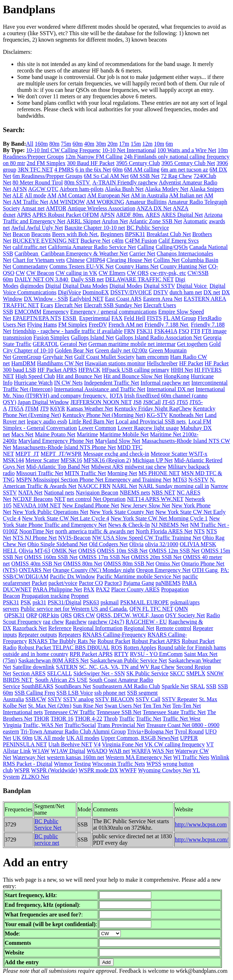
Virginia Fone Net (122, 744)
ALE (18, 195)
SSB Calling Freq (35, 693)
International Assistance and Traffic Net (100, 389)
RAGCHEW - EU (146, 622)
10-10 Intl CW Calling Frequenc (63, 150)
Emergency (56, 312)
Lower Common (97, 428)
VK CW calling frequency (175, 744)
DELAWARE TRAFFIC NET (140, 279)
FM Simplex (73, 325)
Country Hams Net (137, 266)
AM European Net (108, 195)
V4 (97, 744)
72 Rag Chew (177, 176)
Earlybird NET (87, 299)
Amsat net (33, 208)
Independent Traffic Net (112, 383)
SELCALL (60, 673)
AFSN (20, 189)
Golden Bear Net (74, 350)
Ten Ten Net (157, 706)
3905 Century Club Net (188, 163)
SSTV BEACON (115, 699)
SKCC (177, 673)
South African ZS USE (61, 680)
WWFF (128, 770)
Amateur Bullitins (146, 202)
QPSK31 (15, 615)
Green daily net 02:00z (121, 350)
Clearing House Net (129, 260)
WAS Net (163, 751)
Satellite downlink (34, 667)
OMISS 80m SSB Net (129, 564)
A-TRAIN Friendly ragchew (125, 182)
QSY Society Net (185, 615)
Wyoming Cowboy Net (165, 770)
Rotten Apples (140, 648)
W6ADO (97, 751)
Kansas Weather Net (90, 409)
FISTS (154, 318)
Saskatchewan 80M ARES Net (53, 660)
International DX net (170, 389)
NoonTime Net (37, 531)
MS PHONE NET (159, 473)
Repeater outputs (38, 635)
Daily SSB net (87, 279)
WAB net (119, 751)
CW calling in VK (76, 273)
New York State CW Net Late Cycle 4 (65, 518)
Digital (53, 286)
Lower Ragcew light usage (148, 428)
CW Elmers (112, 273)
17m (124, 144)
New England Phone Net (91, 505)
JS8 (137, 402)
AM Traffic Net (30, 202)
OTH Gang (206, 570)
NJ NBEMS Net (170, 525)
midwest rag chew (146, 467)
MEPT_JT (27, 454)
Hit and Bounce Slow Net (133, 376)
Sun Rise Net (88, 706)
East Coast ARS (123, 299)
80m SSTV (78, 182)
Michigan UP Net (152, 460)
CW (20, 273)
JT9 (44, 409)
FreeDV (98, 325)
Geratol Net (73, 344)
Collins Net (167, 260)
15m (136, 144)
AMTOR (56, 208)
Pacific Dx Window (72, 576)
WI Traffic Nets (191, 757)
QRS (66, 615)
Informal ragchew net (165, 383)
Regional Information (98, 628)
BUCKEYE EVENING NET (46, 241)
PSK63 (91, 602)
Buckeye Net (96, 241)
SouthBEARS (37, 686)
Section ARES (29, 673)
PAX (89, 589)
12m (147, 144)
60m (77, 144)
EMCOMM (28, 312)
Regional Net (139, 628)
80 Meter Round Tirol (38, 182)
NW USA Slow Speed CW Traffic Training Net (147, 538)
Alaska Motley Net (167, 189)
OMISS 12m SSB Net (174, 551)
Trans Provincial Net (121, 725)
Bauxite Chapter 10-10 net (95, 228)
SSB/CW (36, 699)
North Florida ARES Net (164, 531)
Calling (146, 247)
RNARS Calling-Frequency (114, 635)
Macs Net (23, 434)
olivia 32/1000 (161, 544)
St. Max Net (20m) (50, 706)
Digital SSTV (159, 286)
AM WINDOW (67, 202)
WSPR (22, 770)
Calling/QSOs (172, 247)
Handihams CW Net (60, 363)
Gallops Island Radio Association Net (159, 337)
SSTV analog (78, 699)
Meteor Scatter (42, 460)
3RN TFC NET (35, 170)
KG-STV (157, 415)
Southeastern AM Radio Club (126, 686)
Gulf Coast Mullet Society (104, 357)
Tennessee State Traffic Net (174, 712)
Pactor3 (113, 583)
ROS (117, 648)
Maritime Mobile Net (124, 434)
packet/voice (63, 583)
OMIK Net (64, 551)
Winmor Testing (72, 764)
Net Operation (109, 499)
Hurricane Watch (33, 383)
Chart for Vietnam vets (39, 260)
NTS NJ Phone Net (35, 538)
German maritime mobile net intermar (132, 344)
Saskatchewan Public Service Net (129, 660)
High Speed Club (35, 376)
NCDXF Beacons (33, 499)
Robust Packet (114, 641)
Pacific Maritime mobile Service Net (139, 576)
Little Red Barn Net (92, 421)
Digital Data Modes (85, 286)
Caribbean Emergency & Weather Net (84, 254)
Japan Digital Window (43, 402)
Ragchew (76, 622)
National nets (59, 493)
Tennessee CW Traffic (70, 712)
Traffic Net (149, 719)
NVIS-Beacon (74, 538)
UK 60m (23, 738)
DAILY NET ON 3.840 (42, 279)
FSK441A (166, 331)
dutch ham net (186, 292)
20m (113, 144)
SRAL (198, 686)
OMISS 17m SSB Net (104, 557)
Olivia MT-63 (34, 551)
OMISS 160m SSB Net (51, 557)
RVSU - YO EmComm (156, 654)
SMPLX (196, 673)
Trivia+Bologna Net (150, 732)
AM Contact (72, 195)
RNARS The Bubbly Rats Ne (62, 641)
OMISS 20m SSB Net (156, 557)
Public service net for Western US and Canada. (74, 609)
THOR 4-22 (88, 719)
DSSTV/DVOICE (131, 292)
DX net (212, 292)
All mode (35, 195)
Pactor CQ (91, 583)
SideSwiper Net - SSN (99, 673)
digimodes (32, 286)
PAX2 (103, 589)
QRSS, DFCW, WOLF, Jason (130, 615)
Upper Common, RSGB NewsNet (140, 738)
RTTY (121, 654)
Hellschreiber (162, 363)
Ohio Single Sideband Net (57, 544)
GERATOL (46, 344)
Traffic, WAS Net (43, 725)
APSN (107, 215)
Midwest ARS (107, 467)
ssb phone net (110, 693)
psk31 (39, 602)
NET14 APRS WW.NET (155, 499)
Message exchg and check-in (116, 454)
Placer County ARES (135, 589)
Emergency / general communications (114, 312)
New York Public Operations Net (50, 512)
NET (60, 499)
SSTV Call (148, 699)
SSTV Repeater (180, 699)
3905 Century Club (138, 163)
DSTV (161, 292)
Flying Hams (42, 325)
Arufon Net (115, 221)
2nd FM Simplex (46, 163)
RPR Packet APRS (91, 654)
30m (101, 144)
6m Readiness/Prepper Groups (47, 176)
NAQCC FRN (94, 486)
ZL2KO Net (35, 777)
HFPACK (90, 370)
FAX (117, 318)
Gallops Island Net (92, 337)
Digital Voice (192, 286)
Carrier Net (142, 254)
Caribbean (27, 254)
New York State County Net (122, 512)
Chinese (76, 260)
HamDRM (24, 363)
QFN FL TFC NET (151, 609)
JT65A (16, 409)
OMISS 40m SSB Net (37, 564)
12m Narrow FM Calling (94, 157)
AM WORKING (105, 202)
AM (52, 195)
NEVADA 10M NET (37, 505)
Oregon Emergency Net (163, 570)
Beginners (112, 234)
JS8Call (152, 402)
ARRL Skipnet (83, 221)
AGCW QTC (43, 189)
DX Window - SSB (46, 299)
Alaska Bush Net (124, 189)
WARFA (141, 751)
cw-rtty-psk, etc (168, 273)
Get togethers (192, 344)
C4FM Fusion (141, 241)
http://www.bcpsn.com (201, 824)
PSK (26, 602)
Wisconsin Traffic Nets (119, 764)
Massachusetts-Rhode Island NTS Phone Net (64, 447)
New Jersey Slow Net (145, 505)
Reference (60, 628)
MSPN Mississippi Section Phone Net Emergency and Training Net (94, 480)
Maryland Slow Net (118, 441)
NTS (199, 531)
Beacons (41, 234)
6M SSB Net (145, 176)
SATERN (67, 667)
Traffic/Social (80, 725)
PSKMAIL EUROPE (144, 602)
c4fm (118, 241)
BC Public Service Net (48, 824)
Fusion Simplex (51, 337)
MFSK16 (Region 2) (107, 460)
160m (41, 144)
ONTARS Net (35, 570)
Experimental (95, 318)
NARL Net (124, 486)
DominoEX (96, 292)
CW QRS (138, 273)
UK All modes (83, 738)
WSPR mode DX (98, 770)
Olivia (136, 544)
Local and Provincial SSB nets (151, 421)
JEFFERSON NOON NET (101, 402)
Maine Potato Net (55, 434)
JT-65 (169, 402)
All (29, 144)
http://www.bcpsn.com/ (202, 840)
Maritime (87, 434)
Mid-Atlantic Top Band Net (58, 467)
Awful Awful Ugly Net (37, 228)
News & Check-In (129, 525)
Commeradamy (30, 266)
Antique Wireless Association (101, 208)
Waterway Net (29, 757)
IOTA (116, 396)
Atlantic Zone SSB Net (156, 221)
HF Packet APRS (57, 370)
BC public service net (47, 840)
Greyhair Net (58, 357)
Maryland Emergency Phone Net (56, 441)
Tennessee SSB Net (119, 712)
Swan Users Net (123, 706)
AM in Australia (149, 195)
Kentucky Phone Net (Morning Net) (104, 415)
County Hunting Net (183, 266)
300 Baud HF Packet (91, 163)
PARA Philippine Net (58, 589)
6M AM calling (142, 170)
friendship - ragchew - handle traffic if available (68, 331)
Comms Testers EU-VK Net (82, 266)
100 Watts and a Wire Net (187, 150)
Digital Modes (126, 286)
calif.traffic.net (30, 247)
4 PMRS (64, 170)
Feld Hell (135, 318)
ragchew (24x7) (106, 622)
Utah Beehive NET (70, 744)
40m (89, 144)
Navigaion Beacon (97, 493)
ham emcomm (152, 357)
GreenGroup (27, 357)
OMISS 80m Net (82, 564)
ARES (153, 215)
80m (54, 144)
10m (159, 144)
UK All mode (49, 738)
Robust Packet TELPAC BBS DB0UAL (64, 648)
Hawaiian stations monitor (115, 363)
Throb (111, 719)
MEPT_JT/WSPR (61, 454)
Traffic (127, 719)
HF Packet (191, 363)
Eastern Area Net (163, 299)
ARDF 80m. (130, 215)
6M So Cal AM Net (106, 176)
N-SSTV (198, 480)
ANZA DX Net (154, 208)
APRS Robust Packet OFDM (66, 215)
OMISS (87, 551)
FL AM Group (180, 318)
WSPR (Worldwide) (54, 770)
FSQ (184, 331)
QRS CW (84, 615)
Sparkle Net (175, 686)
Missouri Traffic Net (40, 473)
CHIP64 (95, 260)
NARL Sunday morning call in (174, 486)
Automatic (195, 221)
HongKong (177, 376)
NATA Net (30, 493)
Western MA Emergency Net (139, 757)
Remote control (174, 628)
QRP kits (49, 615)
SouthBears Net (73, 686)
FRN (130, 331)
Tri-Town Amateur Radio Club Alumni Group (73, 732)
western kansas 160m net (75, 757)
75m (66, 144)
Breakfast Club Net (169, 234)
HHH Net (182, 370)
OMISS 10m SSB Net (122, 551)
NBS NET (163, 493)
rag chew (53, 622)
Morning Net (122, 473)
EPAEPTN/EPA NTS (37, 318)
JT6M (32, 409)
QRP (32, 615)
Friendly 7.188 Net (167, 325)
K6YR (58, 409)
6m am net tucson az (185, 170)
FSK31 (145, 331)
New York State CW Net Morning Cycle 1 (159, 518)
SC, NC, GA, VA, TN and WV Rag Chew (127, 667)
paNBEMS (168, 583)
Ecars (47, 305)
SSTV (55, 699)
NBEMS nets (135, 493)
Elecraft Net (68, 305)
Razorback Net (30, 628)
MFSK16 (71, 460)
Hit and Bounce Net (79, 376)
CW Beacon (40, 273)
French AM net (126, 325)
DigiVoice (69, 292)
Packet (39, 583)
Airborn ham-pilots (82, 189)
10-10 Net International (129, 150)
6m (169, 144)
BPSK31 (135, 234)
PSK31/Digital (65, 602)
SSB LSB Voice (75, 693)
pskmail (110, 602)
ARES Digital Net (182, 215)
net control (79, 499)
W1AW (41, 751)
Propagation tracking (46, 596)
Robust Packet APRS (156, 641)
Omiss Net (168, 564)
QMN (181, 609)
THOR (42, 719)
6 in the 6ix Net (93, 170)
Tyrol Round (189, 732)
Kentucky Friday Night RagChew (153, 409)
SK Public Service (147, 673)
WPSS (154, 764)
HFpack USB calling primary (135, 370)
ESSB (70, 318)
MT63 (180, 480)
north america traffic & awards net (95, 531)
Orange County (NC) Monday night (94, 570)
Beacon (21, 234)
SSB (211, 686)
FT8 (196, 331)
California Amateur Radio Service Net (92, 247)
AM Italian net (186, 195)
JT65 (182, 402)
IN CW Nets (68, 383)
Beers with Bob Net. (75, 234)
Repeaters (70, 635)
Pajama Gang (139, 583)
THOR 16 (62, 719)
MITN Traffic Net (85, 473)
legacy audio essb (47, 421)
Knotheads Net (186, 415)
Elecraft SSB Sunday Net (113, 305)
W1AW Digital (68, 751)
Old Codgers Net (108, 544)
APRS (24, 215)
